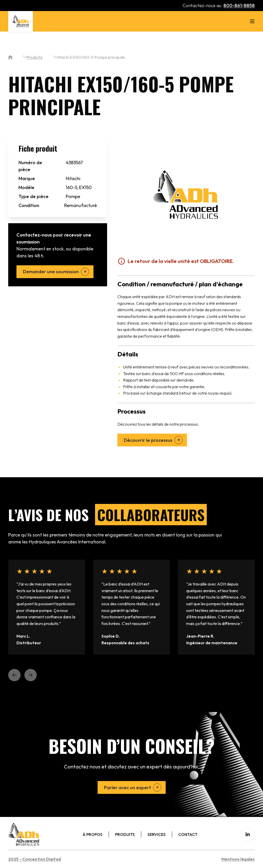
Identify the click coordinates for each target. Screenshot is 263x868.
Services (157, 834)
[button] (14, 675)
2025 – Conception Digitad (35, 859)
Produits (34, 57)
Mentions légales (238, 859)
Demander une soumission (51, 272)
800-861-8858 (239, 6)
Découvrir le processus (148, 440)
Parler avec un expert (128, 788)
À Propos (92, 834)
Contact (188, 834)
